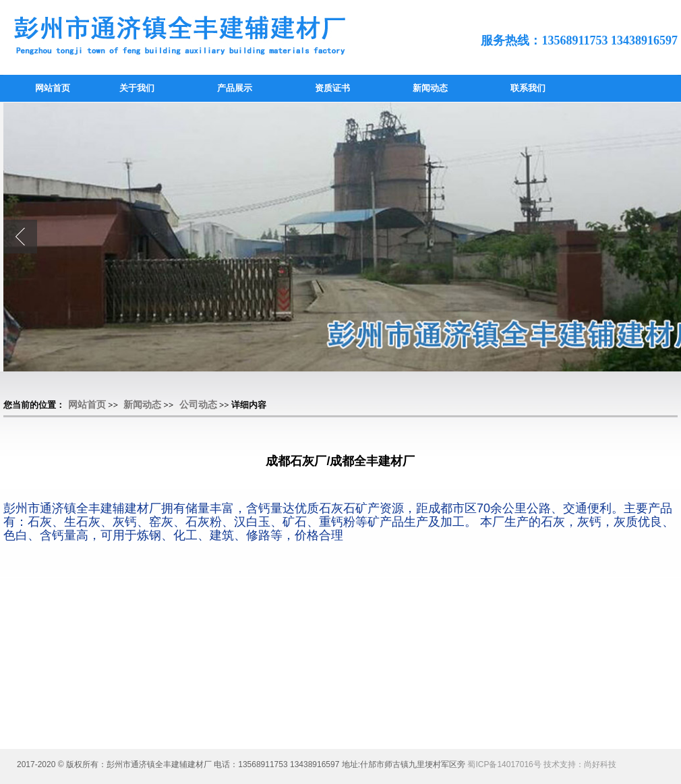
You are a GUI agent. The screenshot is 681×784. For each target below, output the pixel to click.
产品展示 (235, 88)
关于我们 (137, 88)
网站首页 (53, 88)
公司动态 (198, 405)
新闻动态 (430, 88)
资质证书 (332, 88)
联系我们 (528, 88)
